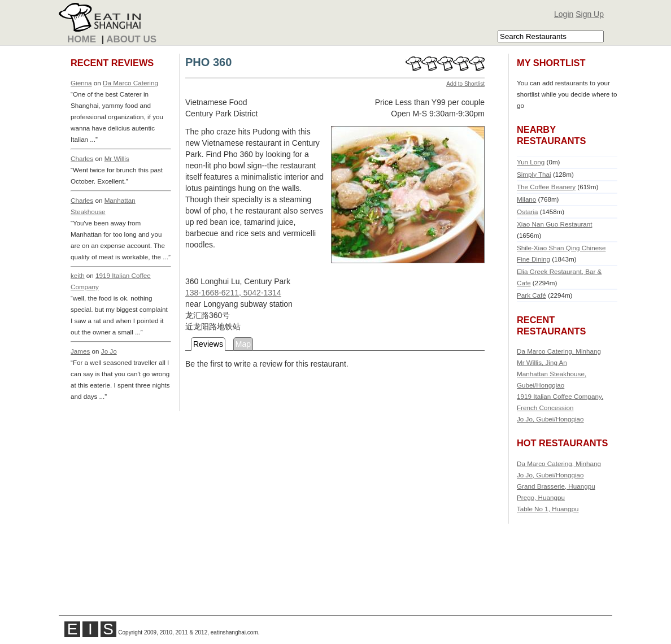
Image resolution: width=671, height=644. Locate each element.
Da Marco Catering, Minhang (559, 351)
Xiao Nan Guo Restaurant (554, 224)
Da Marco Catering (130, 83)
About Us (131, 39)
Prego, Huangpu (541, 497)
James (80, 351)
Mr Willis (117, 158)
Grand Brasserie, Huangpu (556, 486)
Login (564, 14)
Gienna (81, 83)
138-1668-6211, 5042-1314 (233, 293)
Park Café (531, 295)
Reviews (208, 344)
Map (243, 344)
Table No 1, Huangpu (548, 509)
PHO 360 (208, 62)
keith (78, 275)
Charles (82, 158)
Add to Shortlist (465, 84)
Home (82, 39)
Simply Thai (534, 174)
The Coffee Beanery (546, 187)
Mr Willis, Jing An (542, 362)
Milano (526, 199)
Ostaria (528, 212)
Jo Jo (109, 351)
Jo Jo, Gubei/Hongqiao (550, 419)
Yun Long (531, 162)
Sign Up (590, 14)
